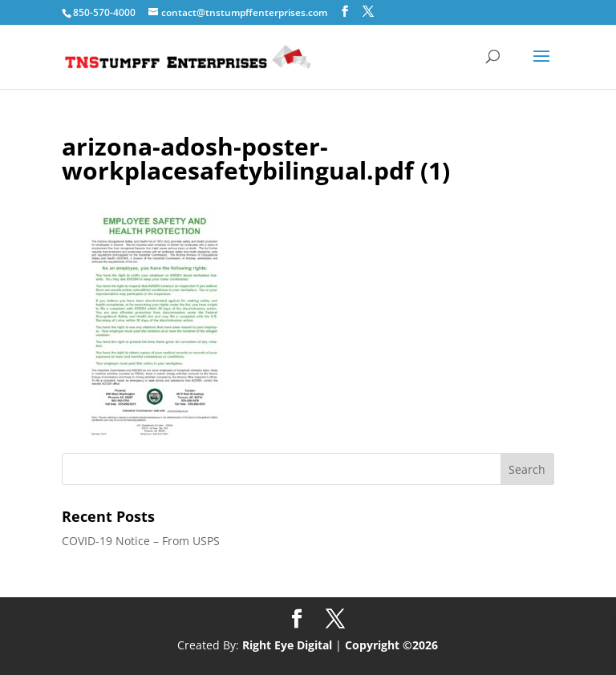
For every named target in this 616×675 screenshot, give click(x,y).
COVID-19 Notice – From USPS (141, 541)
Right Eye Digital (287, 645)
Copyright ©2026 (391, 645)
